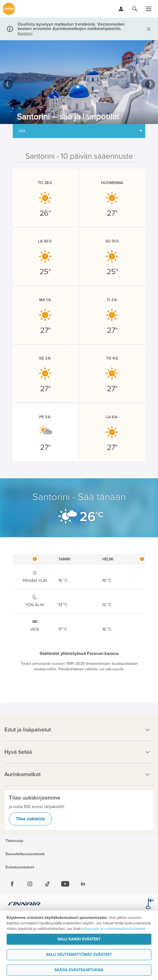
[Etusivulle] (9, 9)
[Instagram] (30, 884)
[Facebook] (12, 884)
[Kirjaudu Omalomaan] (121, 9)
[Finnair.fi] (24, 905)
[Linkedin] (83, 884)
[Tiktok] (48, 884)
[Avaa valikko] (149, 9)
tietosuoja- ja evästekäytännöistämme (114, 929)
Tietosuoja (15, 841)
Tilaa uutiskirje (30, 819)
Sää (22, 131)
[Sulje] (148, 29)
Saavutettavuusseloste (25, 854)
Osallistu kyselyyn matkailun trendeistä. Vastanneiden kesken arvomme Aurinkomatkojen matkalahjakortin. (71, 26)
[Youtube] (65, 884)
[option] (79, 82)
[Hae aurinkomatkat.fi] (135, 9)
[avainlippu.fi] (150, 905)
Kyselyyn (25, 34)
